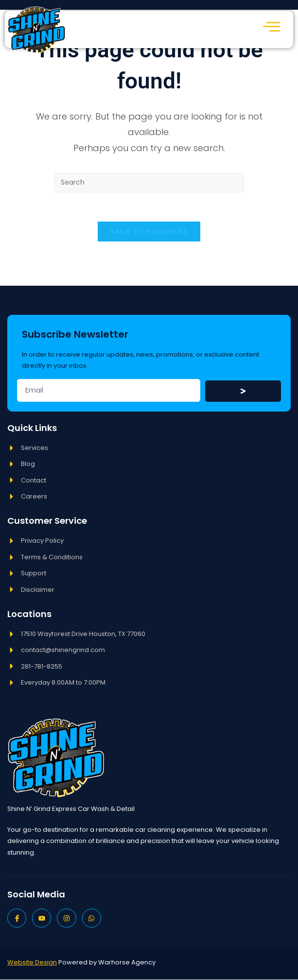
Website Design (32, 963)
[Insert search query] (149, 183)
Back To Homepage (149, 232)
